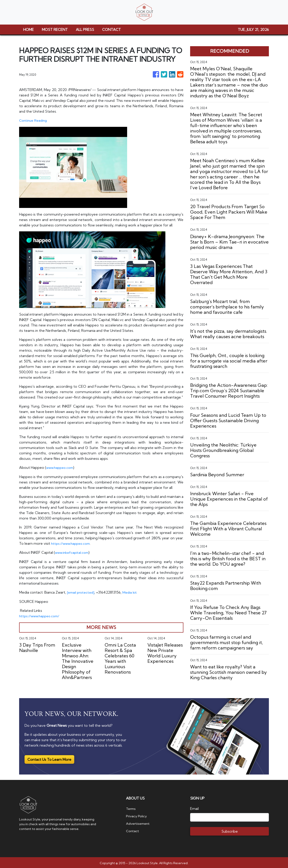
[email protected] (82, 592)
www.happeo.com (61, 467)
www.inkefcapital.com (73, 552)
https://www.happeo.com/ (41, 615)
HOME (28, 30)
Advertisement (139, 822)
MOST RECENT (55, 30)
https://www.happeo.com (72, 543)
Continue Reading (34, 120)
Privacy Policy (137, 815)
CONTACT (111, 30)
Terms (131, 807)
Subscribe (230, 830)
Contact (133, 829)
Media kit (132, 592)
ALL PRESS (85, 30)
